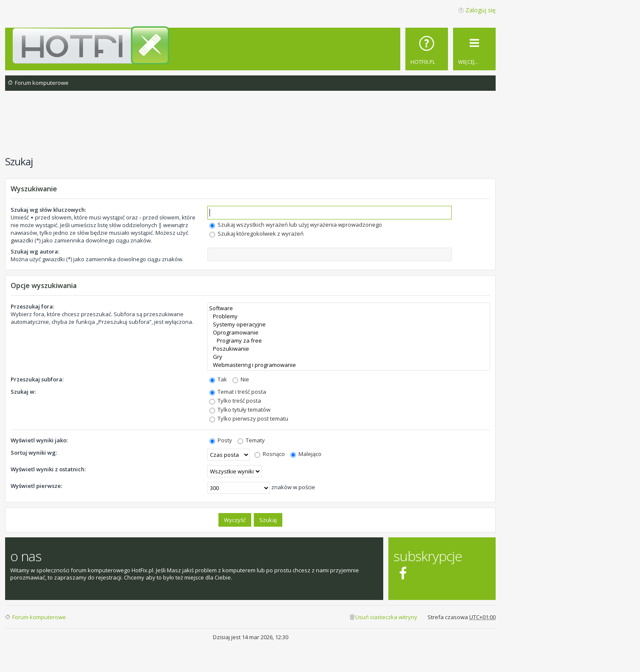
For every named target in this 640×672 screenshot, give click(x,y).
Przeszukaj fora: (32, 306)
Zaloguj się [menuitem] (481, 10)
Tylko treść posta (235, 401)
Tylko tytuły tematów (240, 410)
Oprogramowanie (349, 333)
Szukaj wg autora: (35, 251)
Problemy (349, 316)
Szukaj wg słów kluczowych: (48, 210)
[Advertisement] (250, 127)
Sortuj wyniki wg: (34, 453)
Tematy (251, 440)
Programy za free (349, 341)
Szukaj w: (23, 392)
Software (349, 308)
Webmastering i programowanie (349, 365)
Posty (221, 440)
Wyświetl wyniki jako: (39, 440)
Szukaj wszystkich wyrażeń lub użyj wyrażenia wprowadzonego (296, 225)
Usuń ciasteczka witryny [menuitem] (386, 617)
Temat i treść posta (238, 392)
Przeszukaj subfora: (37, 379)
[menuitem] (427, 49)
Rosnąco (270, 454)
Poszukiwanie (349, 349)
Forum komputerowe (39, 617)
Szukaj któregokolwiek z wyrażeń (257, 234)
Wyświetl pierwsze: (36, 486)
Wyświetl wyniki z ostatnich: (48, 469)
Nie (241, 379)
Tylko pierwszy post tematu (249, 418)
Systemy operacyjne (349, 324)
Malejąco (306, 454)
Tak (218, 379)
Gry (349, 357)
